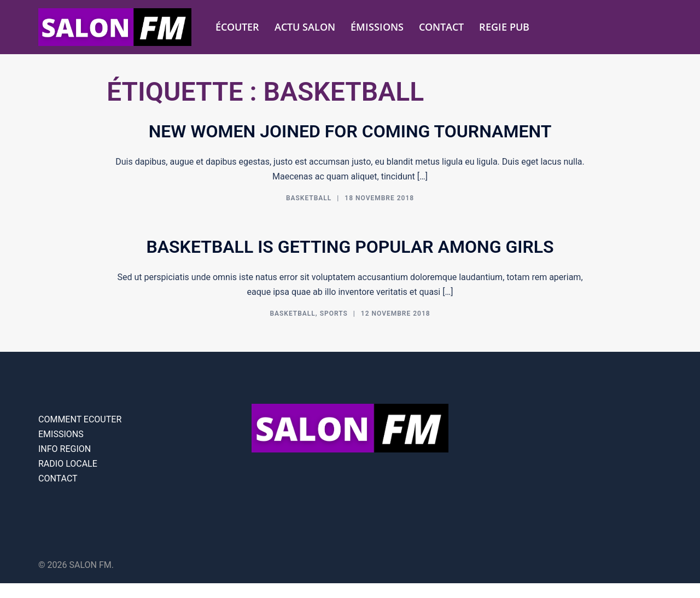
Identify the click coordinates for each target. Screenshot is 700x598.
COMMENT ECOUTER (80, 419)
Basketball (309, 198)
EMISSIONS (61, 434)
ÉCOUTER (237, 27)
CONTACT (441, 27)
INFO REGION (65, 449)
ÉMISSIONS (377, 27)
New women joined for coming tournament (350, 131)
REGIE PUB (504, 27)
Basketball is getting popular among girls (350, 247)
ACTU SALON (305, 27)
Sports (334, 313)
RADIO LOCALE (68, 464)
